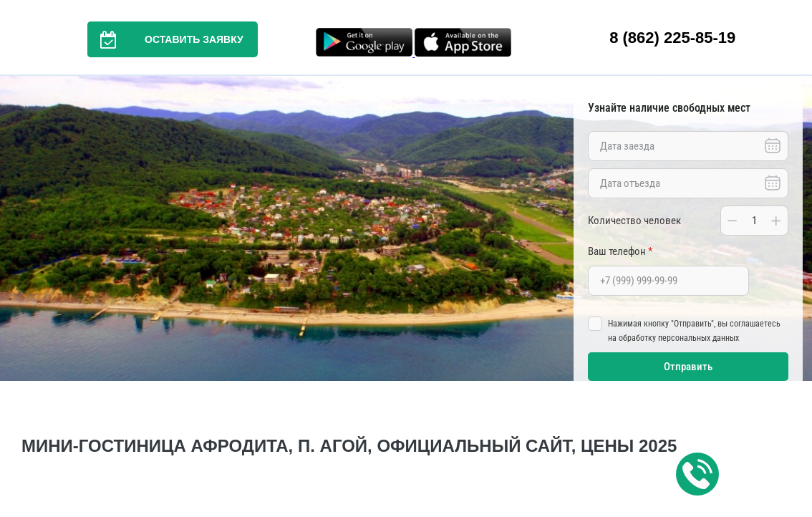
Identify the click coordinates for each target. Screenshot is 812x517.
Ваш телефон (620, 251)
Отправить (688, 367)
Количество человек (634, 221)
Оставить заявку (165, 39)
